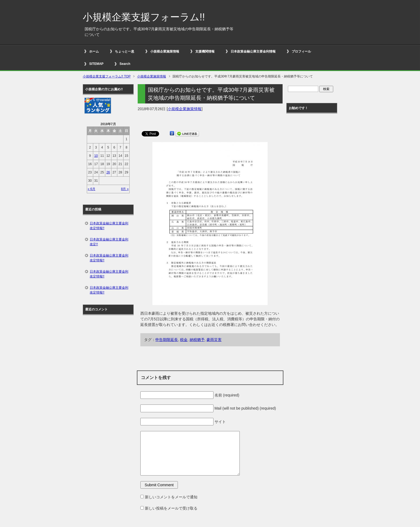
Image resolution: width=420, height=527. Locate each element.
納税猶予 (197, 340)
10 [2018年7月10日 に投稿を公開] (96, 156)
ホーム (94, 51)
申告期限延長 (167, 340)
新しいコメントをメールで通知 (171, 497)
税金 (184, 340)
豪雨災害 (214, 340)
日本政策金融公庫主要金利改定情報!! (109, 226)
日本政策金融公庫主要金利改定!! (109, 242)
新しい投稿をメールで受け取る (171, 508)
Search (125, 64)
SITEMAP (96, 64)
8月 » (125, 189)
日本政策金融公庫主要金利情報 (253, 51)
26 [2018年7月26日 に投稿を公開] (108, 172)
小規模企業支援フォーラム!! (144, 17)
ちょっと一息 (125, 51)
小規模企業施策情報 (165, 51)
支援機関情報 (205, 51)
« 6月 (91, 189)
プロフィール (301, 51)
